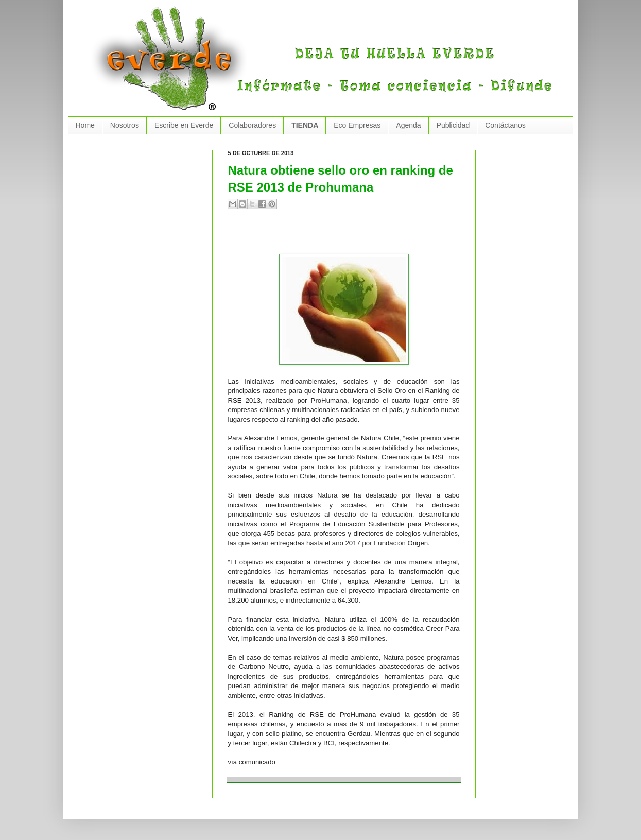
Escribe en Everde (184, 125)
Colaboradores (252, 125)
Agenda (408, 125)
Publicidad (453, 125)
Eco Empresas (357, 125)
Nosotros (125, 125)
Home (85, 125)
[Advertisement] (349, 236)
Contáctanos (505, 125)
